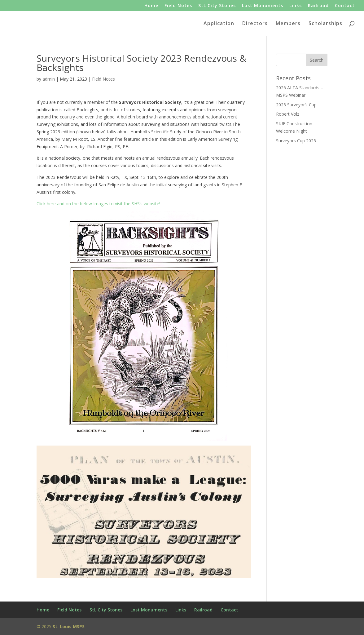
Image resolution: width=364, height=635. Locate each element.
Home (151, 6)
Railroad (318, 6)
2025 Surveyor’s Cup (296, 105)
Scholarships (325, 24)
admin (49, 79)
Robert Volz (288, 114)
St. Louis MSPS (69, 626)
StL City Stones (217, 6)
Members (288, 24)
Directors (255, 24)
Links (296, 6)
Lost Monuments (263, 6)
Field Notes (178, 6)
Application (219, 24)
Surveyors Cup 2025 (296, 141)
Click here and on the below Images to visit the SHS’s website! (132, 323)
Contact (345, 6)
